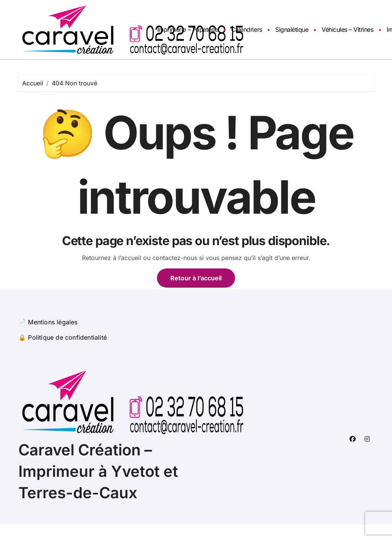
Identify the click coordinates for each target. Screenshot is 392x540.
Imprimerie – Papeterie (188, 29)
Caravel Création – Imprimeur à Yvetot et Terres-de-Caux (98, 471)
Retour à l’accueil (196, 278)
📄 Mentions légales (48, 322)
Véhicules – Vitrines (347, 29)
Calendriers (247, 29)
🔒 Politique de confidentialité (63, 337)
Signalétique (292, 29)
